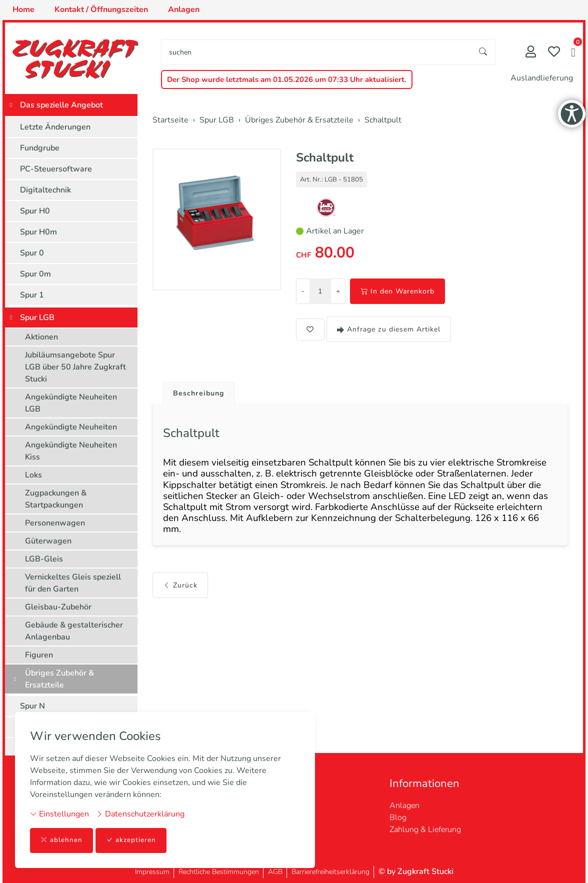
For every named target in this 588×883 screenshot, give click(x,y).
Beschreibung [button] (201, 394)
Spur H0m (38, 232)
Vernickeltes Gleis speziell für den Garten (73, 583)
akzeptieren (132, 840)
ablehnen (62, 840)
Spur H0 (35, 211)
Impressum (152, 872)
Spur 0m (35, 274)
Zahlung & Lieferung (425, 829)
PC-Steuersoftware (56, 169)
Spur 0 (32, 253)
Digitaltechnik (45, 190)
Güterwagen (48, 541)
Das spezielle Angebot (61, 105)
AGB (275, 872)
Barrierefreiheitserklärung (330, 872)
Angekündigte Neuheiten (71, 427)
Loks (33, 475)
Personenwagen (55, 523)
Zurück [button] (180, 598)
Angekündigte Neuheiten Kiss (71, 451)
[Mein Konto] (531, 53)
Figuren (39, 655)
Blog (398, 817)
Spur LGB (37, 317)
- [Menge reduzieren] (303, 291)
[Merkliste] (554, 53)
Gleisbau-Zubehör (58, 607)
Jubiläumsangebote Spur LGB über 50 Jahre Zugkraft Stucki (75, 367)
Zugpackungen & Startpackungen (56, 499)
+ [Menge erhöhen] (338, 291)
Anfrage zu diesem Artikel (389, 329)
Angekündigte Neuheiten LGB (71, 403)
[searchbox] (316, 52)
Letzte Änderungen (55, 127)
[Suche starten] (483, 52)
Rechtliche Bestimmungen (219, 872)
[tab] (198, 391)
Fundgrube (40, 148)
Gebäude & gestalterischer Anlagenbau (74, 631)
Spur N (32, 706)
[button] (573, 53)
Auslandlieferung (542, 78)
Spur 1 (32, 295)
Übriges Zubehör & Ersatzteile (59, 679)
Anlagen (404, 805)
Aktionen (41, 337)
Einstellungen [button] (59, 813)
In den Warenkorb (397, 291)
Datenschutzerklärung (140, 813)
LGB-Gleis (44, 559)
